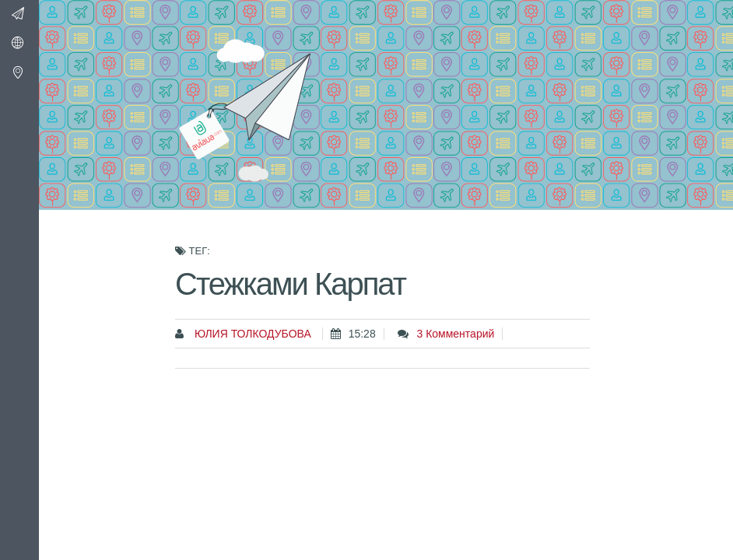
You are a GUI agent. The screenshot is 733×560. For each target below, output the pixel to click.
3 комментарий (455, 334)
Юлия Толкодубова (251, 334)
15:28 (362, 334)
